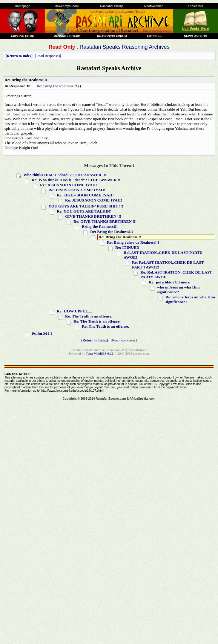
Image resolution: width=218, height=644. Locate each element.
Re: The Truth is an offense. (89, 316)
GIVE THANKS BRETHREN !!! (93, 216)
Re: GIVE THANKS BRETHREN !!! (105, 221)
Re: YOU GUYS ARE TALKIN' (84, 211)
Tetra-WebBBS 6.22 (100, 353)
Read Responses (48, 56)
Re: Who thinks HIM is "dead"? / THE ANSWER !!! (77, 180)
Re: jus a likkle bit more (169, 282)
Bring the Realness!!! (100, 226)
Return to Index (19, 56)
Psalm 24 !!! (42, 334)
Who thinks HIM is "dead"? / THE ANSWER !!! (65, 175)
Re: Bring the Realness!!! (57, 86)
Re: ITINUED (127, 247)
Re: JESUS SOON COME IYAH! (69, 185)
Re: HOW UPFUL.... (74, 311)
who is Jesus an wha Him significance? (178, 290)
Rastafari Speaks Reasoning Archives (124, 47)
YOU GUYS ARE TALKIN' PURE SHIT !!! (86, 206)
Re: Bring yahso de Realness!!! (133, 242)
